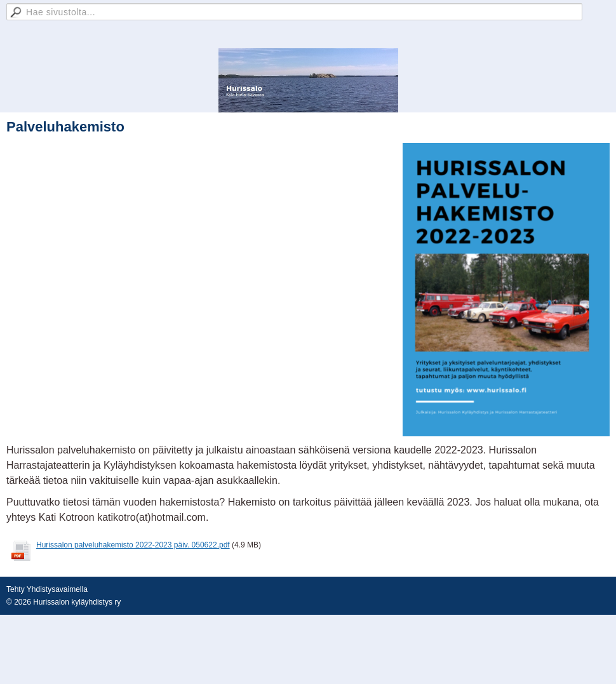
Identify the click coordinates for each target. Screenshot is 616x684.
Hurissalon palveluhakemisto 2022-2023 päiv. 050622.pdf (133, 545)
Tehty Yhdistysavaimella (47, 589)
